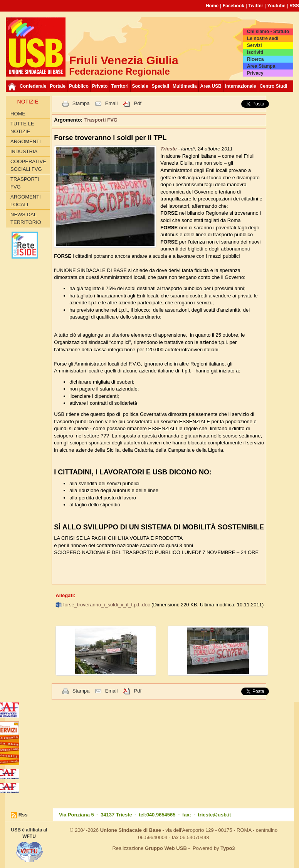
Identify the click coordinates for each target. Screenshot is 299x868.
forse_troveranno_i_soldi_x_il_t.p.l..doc (107, 605)
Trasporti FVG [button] (101, 120)
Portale (58, 86)
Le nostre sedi (263, 38)
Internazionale (241, 86)
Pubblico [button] (79, 86)
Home (212, 6)
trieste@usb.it (214, 815)
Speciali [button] (160, 86)
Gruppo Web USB (166, 848)
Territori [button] (120, 86)
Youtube (276, 6)
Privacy (255, 73)
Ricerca (255, 59)
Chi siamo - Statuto (268, 32)
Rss (23, 815)
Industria (24, 151)
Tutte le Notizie (22, 128)
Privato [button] (100, 86)
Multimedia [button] (185, 86)
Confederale (33, 86)
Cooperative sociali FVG (28, 165)
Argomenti (26, 141)
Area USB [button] (211, 86)
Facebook (233, 6)
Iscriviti (255, 52)
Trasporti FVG (25, 183)
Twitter (256, 6)
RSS (294, 6)
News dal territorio (26, 218)
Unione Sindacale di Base (131, 830)
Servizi (254, 45)
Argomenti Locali (26, 201)
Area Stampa (261, 66)
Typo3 (228, 848)
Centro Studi (274, 86)
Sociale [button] (140, 86)
